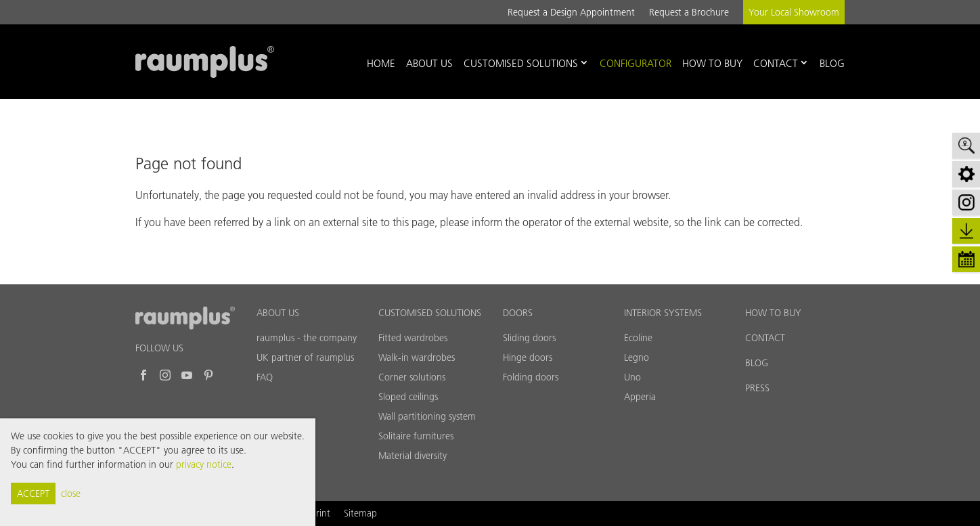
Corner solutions (412, 377)
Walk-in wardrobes (417, 357)
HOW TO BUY (773, 313)
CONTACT (765, 338)
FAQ (265, 377)
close (71, 494)
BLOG (757, 363)
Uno (632, 377)
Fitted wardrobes (413, 338)
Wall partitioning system (427, 416)
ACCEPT (33, 494)
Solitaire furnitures (416, 436)
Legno (637, 357)
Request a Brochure (689, 12)
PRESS (757, 388)
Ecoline (638, 338)
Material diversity (413, 456)
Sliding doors (529, 338)
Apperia (640, 397)
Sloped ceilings (408, 397)
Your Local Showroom (794, 12)
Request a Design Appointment (571, 12)
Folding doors (531, 377)
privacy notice (204, 464)
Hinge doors (528, 357)
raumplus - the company (307, 338)
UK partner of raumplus (305, 357)
